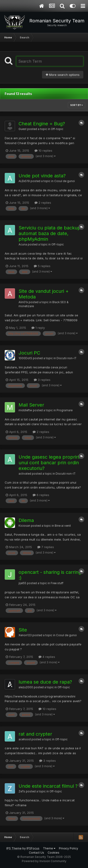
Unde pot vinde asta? (42, 176)
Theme (49, 848)
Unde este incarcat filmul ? (48, 786)
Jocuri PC (29, 353)
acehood (25, 739)
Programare (65, 410)
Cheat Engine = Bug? (42, 124)
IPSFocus (33, 848)
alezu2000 (26, 687)
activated (25, 474)
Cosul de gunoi (65, 181)
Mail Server (31, 405)
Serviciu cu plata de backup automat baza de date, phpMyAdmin (50, 233)
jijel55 (22, 583)
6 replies (41, 495)
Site (23, 630)
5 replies (42, 266)
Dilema (26, 520)
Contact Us (36, 853)
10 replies (43, 151)
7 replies (46, 547)
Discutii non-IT (67, 358)
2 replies (43, 203)
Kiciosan (24, 526)
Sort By (77, 105)
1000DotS (25, 358)
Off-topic (57, 129)
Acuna (23, 245)
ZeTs (22, 791)
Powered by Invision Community (44, 861)
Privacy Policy (69, 848)
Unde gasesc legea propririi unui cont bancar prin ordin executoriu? (49, 463)
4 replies (47, 657)
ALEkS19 (24, 181)
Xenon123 (25, 635)
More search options (63, 75)
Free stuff (57, 583)
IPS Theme (14, 848)
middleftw (25, 410)
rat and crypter (35, 734)
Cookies (54, 853)
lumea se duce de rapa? (45, 682)
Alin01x (23, 302)
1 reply (38, 328)
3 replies (42, 380)
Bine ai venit (63, 526)
